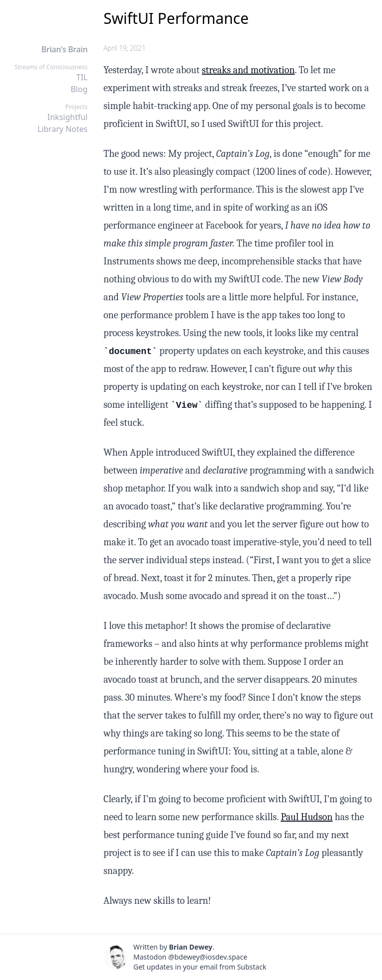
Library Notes (62, 129)
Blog (79, 89)
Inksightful (67, 117)
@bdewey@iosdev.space (208, 957)
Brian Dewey (191, 947)
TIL (82, 77)
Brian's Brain (64, 49)
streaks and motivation (248, 70)
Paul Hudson (306, 817)
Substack (252, 967)
